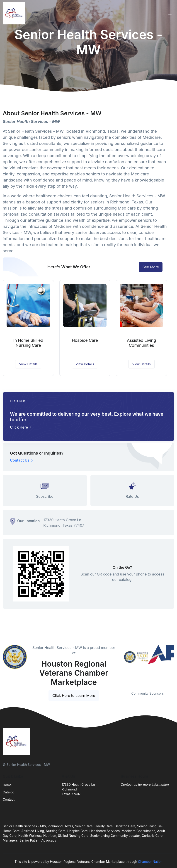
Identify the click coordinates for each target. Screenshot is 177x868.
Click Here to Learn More (74, 696)
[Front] (15, 13)
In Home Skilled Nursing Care (28, 343)
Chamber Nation (150, 862)
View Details (28, 364)
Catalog (8, 792)
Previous (117, 665)
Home (7, 785)
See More (151, 267)
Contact (9, 799)
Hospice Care (85, 340)
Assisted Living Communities (141, 343)
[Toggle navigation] (170, 13)
